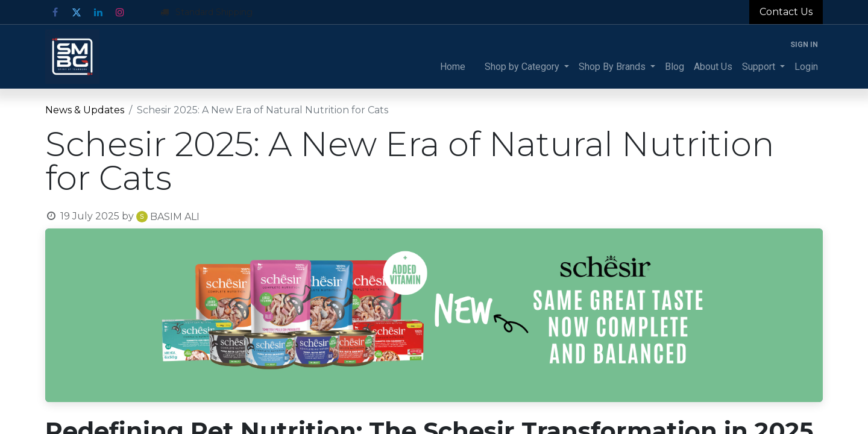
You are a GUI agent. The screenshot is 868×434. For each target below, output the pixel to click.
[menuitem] (453, 67)
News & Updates (85, 110)
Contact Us (786, 12)
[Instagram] (120, 12)
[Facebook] (55, 12)
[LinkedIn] (98, 12)
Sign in (804, 45)
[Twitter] (77, 12)
